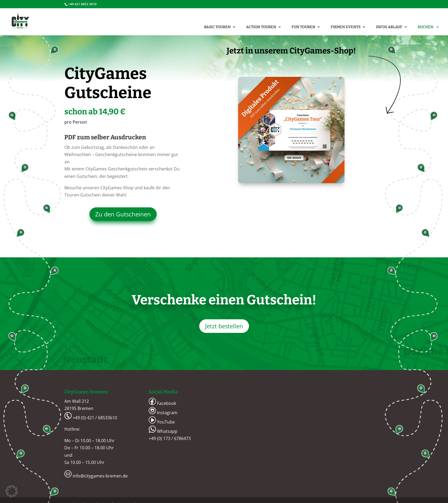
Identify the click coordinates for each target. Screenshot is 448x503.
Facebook (162, 403)
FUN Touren (303, 27)
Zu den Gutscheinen (123, 214)
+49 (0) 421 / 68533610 (91, 418)
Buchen (426, 27)
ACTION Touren (261, 27)
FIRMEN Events (346, 27)
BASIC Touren (217, 27)
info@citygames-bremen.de (96, 476)
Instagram (163, 413)
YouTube (162, 422)
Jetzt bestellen (224, 326)
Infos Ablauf (389, 27)
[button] (12, 491)
